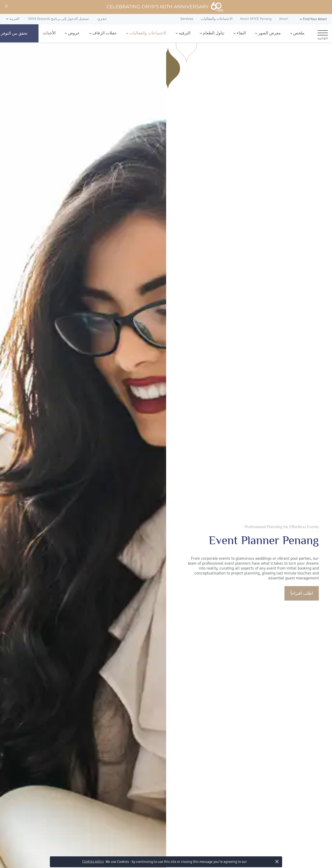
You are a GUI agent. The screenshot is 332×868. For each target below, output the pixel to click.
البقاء (241, 33)
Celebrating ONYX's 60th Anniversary (165, 7)
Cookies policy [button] (93, 861)
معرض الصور (269, 33)
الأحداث (49, 33)
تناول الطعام (214, 33)
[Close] (6, 6)
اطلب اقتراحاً (302, 593)
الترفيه (185, 33)
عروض (74, 33)
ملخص (299, 33)
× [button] (277, 861)
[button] (313, 19)
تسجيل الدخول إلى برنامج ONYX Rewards (58, 19)
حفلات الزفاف (105, 33)
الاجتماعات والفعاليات (148, 33)
